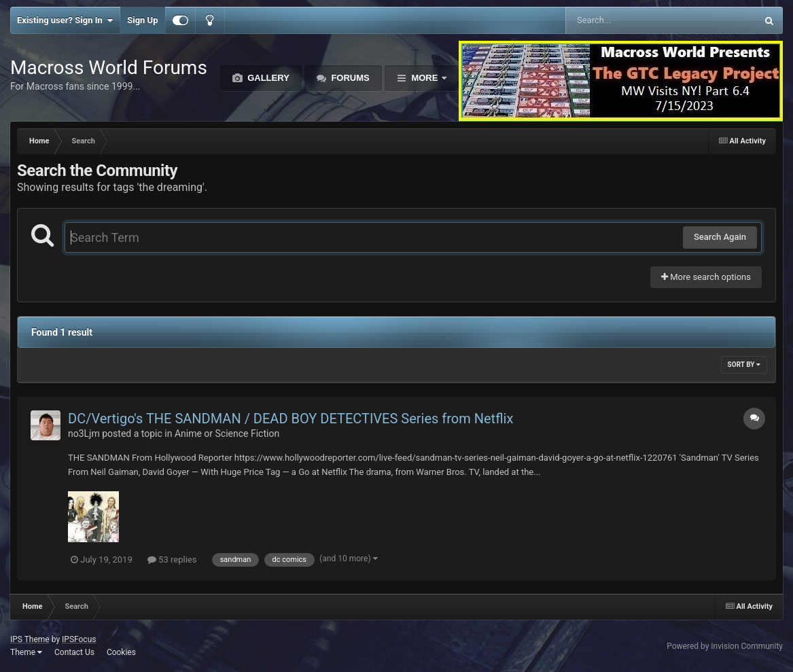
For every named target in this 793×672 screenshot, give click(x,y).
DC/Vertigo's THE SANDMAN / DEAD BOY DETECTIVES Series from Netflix (290, 419)
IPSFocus (79, 639)
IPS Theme (30, 639)
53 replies (172, 560)
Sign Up (142, 20)
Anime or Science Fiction (227, 434)
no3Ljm (84, 434)
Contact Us (74, 652)
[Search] (627, 20)
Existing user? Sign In (65, 20)
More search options (706, 277)
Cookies (121, 652)
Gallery (267, 78)
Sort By (744, 365)
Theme (26, 652)
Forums (349, 78)
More (425, 78)
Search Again (720, 237)
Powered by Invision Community (725, 646)
